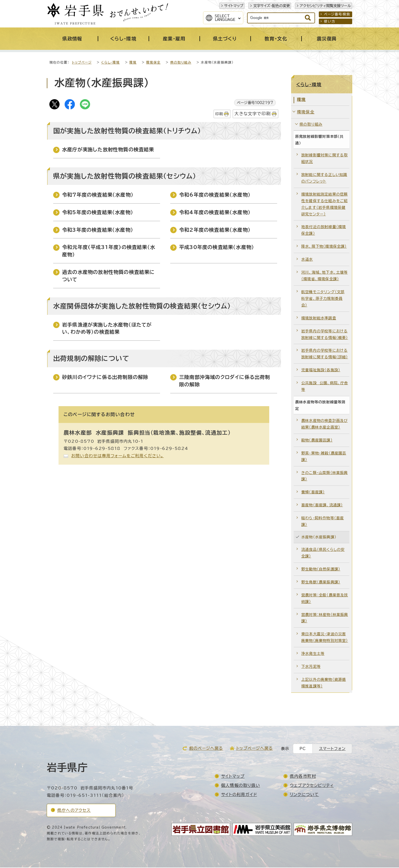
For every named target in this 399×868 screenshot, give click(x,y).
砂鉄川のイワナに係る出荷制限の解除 (105, 378)
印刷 (219, 114)
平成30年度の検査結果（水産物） (217, 248)
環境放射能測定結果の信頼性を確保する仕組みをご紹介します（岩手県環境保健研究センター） (324, 205)
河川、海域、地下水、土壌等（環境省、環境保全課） (325, 276)
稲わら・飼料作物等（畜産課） (323, 522)
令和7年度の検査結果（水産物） (98, 195)
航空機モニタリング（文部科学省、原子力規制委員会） (323, 299)
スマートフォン (332, 749)
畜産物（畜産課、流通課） (322, 505)
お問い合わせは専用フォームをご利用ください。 (117, 456)
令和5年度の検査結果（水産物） (98, 213)
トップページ (82, 63)
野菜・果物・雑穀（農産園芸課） (324, 457)
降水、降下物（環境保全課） (324, 247)
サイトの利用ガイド (239, 795)
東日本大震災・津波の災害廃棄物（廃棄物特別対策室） (325, 638)
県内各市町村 (303, 777)
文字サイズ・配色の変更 (272, 6)
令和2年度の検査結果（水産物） (215, 230)
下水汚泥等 (311, 667)
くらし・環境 (110, 63)
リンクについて (304, 795)
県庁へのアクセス (74, 811)
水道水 (307, 260)
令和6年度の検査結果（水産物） (215, 195)
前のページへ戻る (206, 749)
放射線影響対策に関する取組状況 (324, 159)
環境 (133, 63)
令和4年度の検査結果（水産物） (215, 213)
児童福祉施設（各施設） (321, 370)
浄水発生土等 (313, 654)
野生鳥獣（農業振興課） (321, 583)
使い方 (330, 21)
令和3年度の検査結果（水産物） (98, 230)
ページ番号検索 (337, 14)
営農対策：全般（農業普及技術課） (325, 599)
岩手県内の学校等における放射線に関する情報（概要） (325, 335)
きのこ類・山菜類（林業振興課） (325, 476)
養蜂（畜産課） (313, 492)
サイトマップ (234, 6)
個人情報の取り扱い (241, 786)
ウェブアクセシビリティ (312, 786)
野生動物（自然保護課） (321, 570)
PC (303, 749)
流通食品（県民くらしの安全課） (323, 553)
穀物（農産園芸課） (317, 441)
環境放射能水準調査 (319, 319)
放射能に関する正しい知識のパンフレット (324, 178)
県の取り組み (181, 63)
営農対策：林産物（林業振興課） (325, 618)
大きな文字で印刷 (253, 114)
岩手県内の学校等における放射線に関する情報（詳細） (325, 354)
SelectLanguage (225, 18)
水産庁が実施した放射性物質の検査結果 (108, 150)
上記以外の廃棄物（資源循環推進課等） (324, 683)
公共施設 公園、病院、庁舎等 (325, 387)
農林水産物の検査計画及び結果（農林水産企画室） (324, 424)
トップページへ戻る (255, 749)
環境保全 (153, 63)
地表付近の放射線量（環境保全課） (324, 231)
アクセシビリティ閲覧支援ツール (325, 6)
